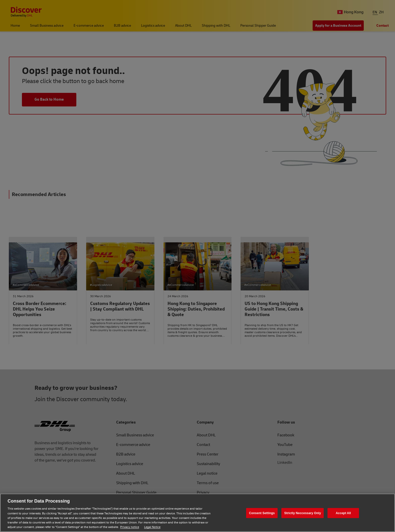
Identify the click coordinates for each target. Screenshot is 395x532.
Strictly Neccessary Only (303, 513)
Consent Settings (262, 513)
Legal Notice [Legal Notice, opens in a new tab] (152, 527)
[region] (197, 513)
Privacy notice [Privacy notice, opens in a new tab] (130, 527)
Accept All (343, 513)
